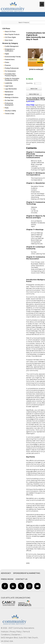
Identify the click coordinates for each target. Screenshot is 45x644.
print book (31, 101)
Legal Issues (9, 86)
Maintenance (9, 92)
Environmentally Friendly (13, 57)
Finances (8, 65)
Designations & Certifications (10, 50)
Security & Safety (10, 111)
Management (9, 95)
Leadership (8, 83)
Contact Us (21, 579)
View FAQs (30, 105)
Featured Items (10, 60)
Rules (7, 108)
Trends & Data (10, 114)
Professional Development (9, 104)
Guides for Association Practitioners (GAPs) (12, 79)
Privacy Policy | (16, 632)
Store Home (9, 40)
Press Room (7, 579)
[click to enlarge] (36, 69)
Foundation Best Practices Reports (11, 75)
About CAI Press (10, 32)
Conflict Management (12, 46)
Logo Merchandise (11, 89)
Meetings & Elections (12, 98)
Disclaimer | (16, 635)
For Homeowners (10, 71)
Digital (7, 54)
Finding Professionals (12, 68)
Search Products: (24, 22)
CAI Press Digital (10, 37)
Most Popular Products (12, 34)
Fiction (7, 62)
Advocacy (6, 573)
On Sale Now (9, 100)
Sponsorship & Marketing (27, 573)
